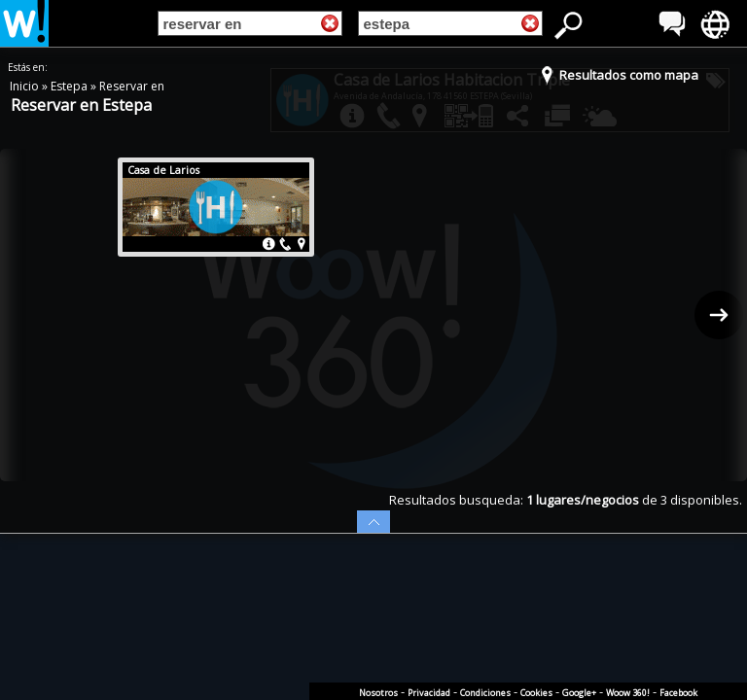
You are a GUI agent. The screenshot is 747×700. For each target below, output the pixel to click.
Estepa (71, 86)
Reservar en (132, 86)
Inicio (26, 86)
